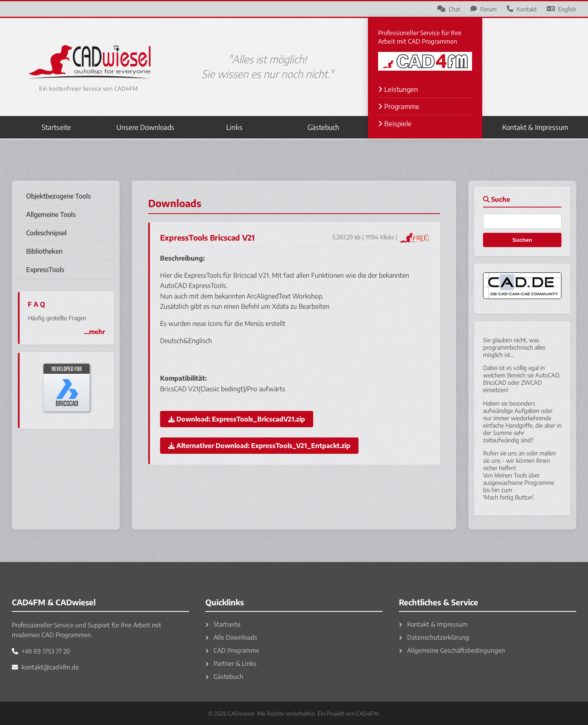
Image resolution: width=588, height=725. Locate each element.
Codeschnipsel (46, 233)
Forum (483, 9)
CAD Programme (232, 650)
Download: (237, 419)
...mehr (95, 332)
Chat (449, 9)
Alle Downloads (231, 637)
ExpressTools (45, 270)
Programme (399, 106)
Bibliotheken (44, 251)
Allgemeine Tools (51, 214)
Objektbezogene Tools (58, 196)
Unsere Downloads (145, 127)
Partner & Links (231, 663)
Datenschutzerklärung (434, 637)
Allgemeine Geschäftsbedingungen (452, 650)
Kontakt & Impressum (535, 127)
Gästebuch (323, 127)
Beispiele (395, 124)
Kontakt (522, 9)
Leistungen (398, 89)
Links (234, 127)
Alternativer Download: (259, 446)
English (561, 9)
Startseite (56, 127)
